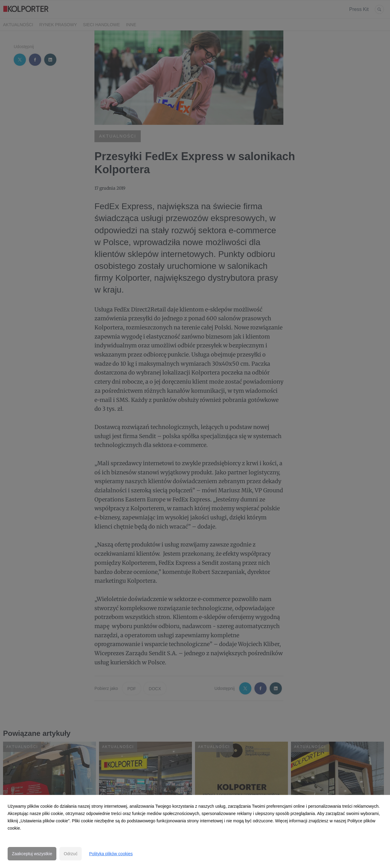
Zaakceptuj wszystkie (32, 854)
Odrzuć (71, 854)
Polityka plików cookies (111, 854)
